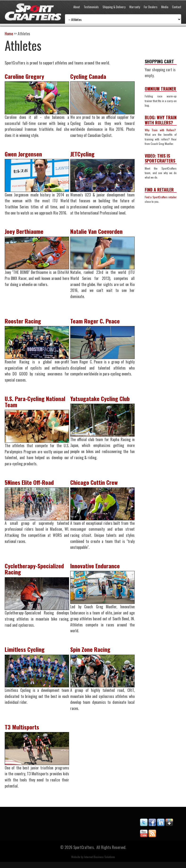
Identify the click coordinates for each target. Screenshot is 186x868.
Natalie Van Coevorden (98, 233)
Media (165, 7)
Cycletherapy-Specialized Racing (34, 573)
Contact (177, 7)
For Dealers (151, 7)
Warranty (135, 7)
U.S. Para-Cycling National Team (35, 404)
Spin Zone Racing (92, 654)
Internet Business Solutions (100, 863)
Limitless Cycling (25, 654)
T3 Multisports (22, 732)
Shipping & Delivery (114, 7)
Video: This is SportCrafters (160, 158)
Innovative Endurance (97, 570)
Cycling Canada (90, 76)
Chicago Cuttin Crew (96, 486)
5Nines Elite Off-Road (29, 486)
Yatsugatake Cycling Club (102, 401)
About (77, 7)
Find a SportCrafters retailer (161, 197)
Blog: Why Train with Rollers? (161, 120)
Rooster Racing (23, 323)
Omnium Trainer (160, 89)
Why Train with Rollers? (161, 130)
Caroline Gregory (24, 76)
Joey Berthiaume (24, 233)
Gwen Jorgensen (23, 155)
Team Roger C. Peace (97, 323)
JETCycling (84, 155)
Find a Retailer (159, 190)
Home (9, 34)
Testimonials (91, 7)
